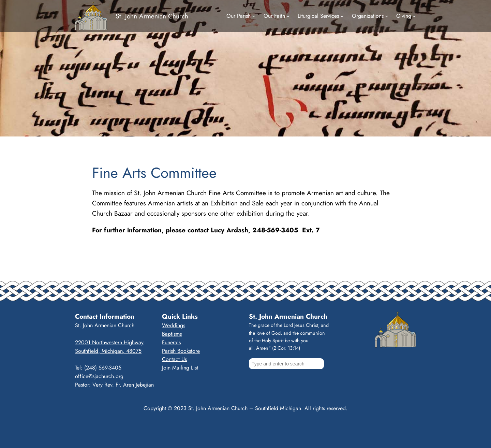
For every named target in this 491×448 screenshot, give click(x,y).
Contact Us (174, 359)
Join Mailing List (180, 368)
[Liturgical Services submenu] (342, 16)
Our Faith (274, 16)
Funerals (171, 342)
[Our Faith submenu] (288, 16)
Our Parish (239, 16)
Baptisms (172, 334)
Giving (404, 16)
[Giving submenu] (414, 16)
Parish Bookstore (181, 351)
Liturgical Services (318, 16)
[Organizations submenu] (387, 16)
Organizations (368, 16)
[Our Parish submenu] (254, 16)
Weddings (174, 325)
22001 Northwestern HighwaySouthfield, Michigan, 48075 (109, 347)
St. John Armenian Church (152, 16)
